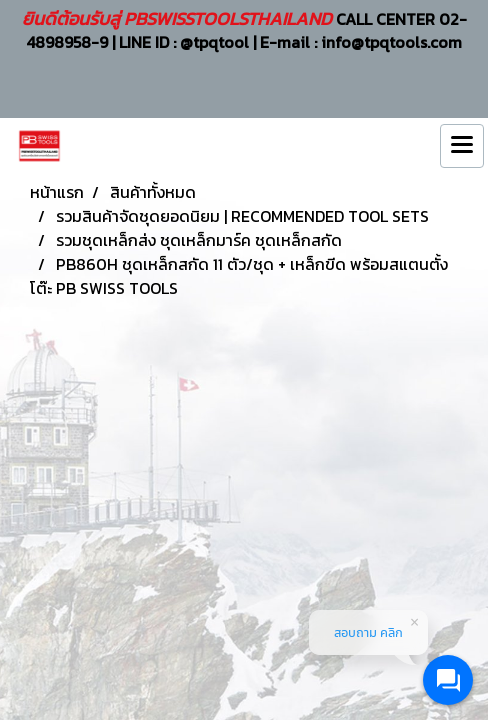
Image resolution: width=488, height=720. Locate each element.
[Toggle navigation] (462, 146)
